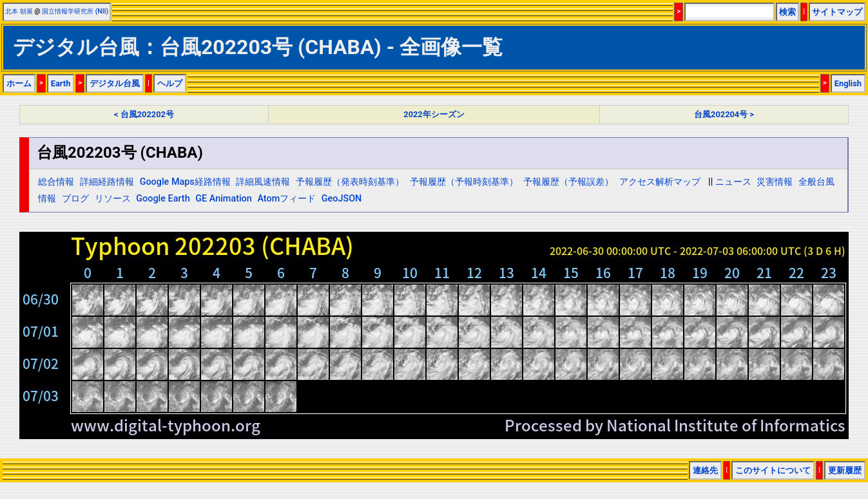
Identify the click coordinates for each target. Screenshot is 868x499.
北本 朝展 (19, 11)
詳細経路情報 (107, 182)
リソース (113, 199)
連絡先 (705, 470)
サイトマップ (837, 12)
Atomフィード (286, 199)
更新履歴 (845, 470)
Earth (61, 83)
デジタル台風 (115, 83)
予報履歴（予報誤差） (568, 182)
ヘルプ (170, 83)
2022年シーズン (434, 114)
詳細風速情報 (263, 182)
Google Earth (163, 199)
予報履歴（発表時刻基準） (350, 182)
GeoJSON (342, 199)
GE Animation (224, 199)
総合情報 (56, 182)
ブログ (75, 199)
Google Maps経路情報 (185, 182)
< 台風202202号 (144, 114)
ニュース (733, 182)
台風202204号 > (724, 114)
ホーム (19, 83)
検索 (787, 12)
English (848, 83)
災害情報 (775, 182)
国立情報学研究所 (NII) (75, 11)
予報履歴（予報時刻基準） (464, 182)
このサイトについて (773, 470)
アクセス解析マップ (660, 182)
